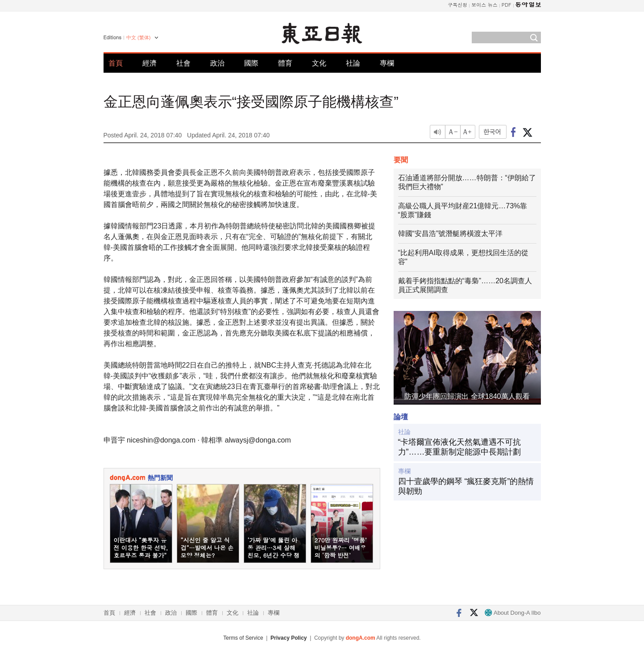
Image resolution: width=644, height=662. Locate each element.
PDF (507, 5)
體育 (285, 63)
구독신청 (457, 5)
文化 (319, 63)
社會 (183, 63)
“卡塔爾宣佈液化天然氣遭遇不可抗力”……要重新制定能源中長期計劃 (460, 447)
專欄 (387, 63)
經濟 (150, 63)
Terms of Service (243, 638)
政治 (217, 63)
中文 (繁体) (138, 37)
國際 (251, 63)
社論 (353, 63)
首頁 (116, 63)
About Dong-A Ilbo (513, 613)
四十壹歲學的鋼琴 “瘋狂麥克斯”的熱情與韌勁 (466, 486)
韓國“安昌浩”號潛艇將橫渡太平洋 (451, 234)
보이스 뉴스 (484, 5)
